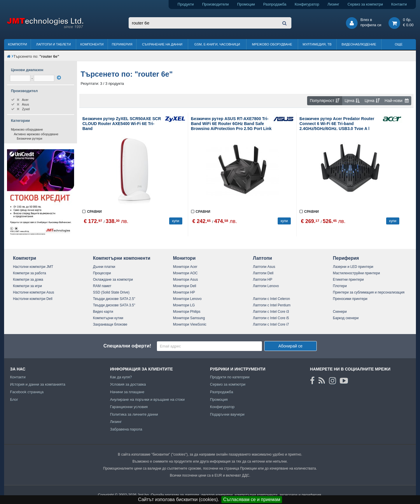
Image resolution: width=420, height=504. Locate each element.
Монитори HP (184, 292)
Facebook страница (27, 392)
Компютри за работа (29, 273)
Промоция (219, 399)
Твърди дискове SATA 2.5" (114, 299)
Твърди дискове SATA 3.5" (114, 305)
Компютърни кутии (108, 318)
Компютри (17, 44)
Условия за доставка (128, 384)
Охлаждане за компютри (113, 280)
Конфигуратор (307, 4)
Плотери (340, 286)
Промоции (246, 4)
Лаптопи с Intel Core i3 (271, 312)
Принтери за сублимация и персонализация (369, 292)
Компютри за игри (27, 286)
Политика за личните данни (134, 414)
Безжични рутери (29, 138)
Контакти (399, 4)
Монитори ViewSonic (190, 324)
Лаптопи (262, 258)
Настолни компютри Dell (33, 299)
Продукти (186, 4)
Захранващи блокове (110, 324)
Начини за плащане (127, 392)
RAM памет (102, 286)
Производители (216, 4)
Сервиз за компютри (365, 4)
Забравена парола (126, 429)
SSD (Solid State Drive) (111, 292)
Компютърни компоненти (122, 258)
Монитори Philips (187, 312)
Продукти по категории (230, 377)
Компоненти (92, 44)
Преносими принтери (350, 299)
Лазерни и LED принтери (353, 267)
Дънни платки (104, 267)
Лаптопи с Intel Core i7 (271, 324)
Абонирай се (290, 346)
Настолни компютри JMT (33, 267)
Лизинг (333, 4)
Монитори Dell (185, 286)
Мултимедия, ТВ (317, 44)
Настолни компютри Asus (33, 292)
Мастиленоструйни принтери (356, 273)
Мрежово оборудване (272, 44)
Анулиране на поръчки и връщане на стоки (147, 399)
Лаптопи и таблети (54, 44)
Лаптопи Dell (263, 273)
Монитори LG (184, 305)
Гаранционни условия (129, 407)
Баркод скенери (346, 318)
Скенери (340, 312)
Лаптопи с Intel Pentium (272, 305)
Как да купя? (121, 377)
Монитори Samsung (189, 318)
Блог (14, 399)
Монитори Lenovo (187, 299)
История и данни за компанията (38, 384)
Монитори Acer (185, 267)
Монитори (184, 258)
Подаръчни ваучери (227, 414)
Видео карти (103, 312)
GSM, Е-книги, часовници (217, 44)
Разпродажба (275, 4)
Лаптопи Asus (264, 267)
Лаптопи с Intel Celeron (271, 299)
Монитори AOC (185, 273)
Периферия (122, 44)
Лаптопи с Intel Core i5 (271, 318)
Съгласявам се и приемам (252, 499)
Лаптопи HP (262, 280)
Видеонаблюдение (359, 44)
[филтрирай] (59, 78)
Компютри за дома (28, 280)
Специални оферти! (127, 346)
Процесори (102, 273)
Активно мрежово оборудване (36, 134)
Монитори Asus (185, 280)
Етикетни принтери (348, 280)
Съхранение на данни (162, 44)
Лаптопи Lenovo (266, 286)
